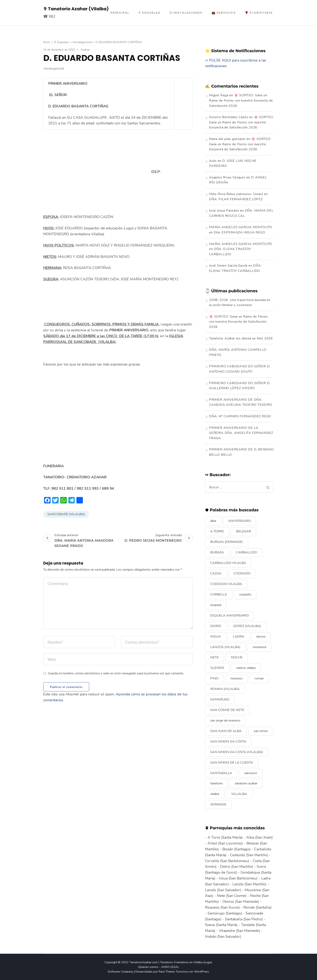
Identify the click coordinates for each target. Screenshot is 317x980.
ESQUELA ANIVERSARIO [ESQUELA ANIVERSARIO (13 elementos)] (230, 616)
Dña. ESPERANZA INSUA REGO (239, 232)
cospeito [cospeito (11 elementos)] (245, 594)
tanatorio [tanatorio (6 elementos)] (217, 783)
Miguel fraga (219, 95)
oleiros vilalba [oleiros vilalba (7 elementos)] (246, 668)
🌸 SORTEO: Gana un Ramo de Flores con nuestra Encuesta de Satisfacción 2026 (241, 100)
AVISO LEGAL (170, 967)
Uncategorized (54, 69)
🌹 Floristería (259, 13)
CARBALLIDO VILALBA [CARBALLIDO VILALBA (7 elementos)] (228, 563)
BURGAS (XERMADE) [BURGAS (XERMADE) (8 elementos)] (227, 542)
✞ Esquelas (149, 13)
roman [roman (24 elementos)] (259, 678)
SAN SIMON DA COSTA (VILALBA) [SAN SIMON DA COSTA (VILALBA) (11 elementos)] (237, 752)
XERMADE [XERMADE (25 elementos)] (218, 804)
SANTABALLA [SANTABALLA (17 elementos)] (221, 773)
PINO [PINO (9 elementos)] (214, 678)
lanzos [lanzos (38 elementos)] (261, 637)
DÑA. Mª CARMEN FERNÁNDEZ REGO (240, 416)
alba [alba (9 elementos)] (213, 521)
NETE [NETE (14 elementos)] (215, 657)
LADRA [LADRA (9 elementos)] (239, 637)
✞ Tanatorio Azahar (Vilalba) (76, 9)
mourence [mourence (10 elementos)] (259, 647)
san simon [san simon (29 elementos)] (261, 731)
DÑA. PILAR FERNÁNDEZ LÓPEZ (236, 199)
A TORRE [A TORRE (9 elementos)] (217, 531)
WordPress (201, 972)
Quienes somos (148, 967)
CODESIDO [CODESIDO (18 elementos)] (242, 573)
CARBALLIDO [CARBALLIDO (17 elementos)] (246, 552)
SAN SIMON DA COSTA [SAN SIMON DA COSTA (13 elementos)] (228, 742)
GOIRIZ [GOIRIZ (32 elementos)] (216, 626)
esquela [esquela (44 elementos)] (216, 605)
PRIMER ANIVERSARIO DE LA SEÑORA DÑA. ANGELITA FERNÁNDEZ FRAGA (241, 433)
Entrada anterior (80, 541)
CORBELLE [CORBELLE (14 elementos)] (219, 594)
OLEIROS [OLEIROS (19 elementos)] (217, 668)
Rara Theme (167, 972)
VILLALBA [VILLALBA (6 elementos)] (239, 794)
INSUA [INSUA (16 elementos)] (216, 637)
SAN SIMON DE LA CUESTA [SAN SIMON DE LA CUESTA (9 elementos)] (232, 763)
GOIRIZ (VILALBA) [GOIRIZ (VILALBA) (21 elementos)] (247, 626)
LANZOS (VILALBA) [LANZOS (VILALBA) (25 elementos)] (225, 647)
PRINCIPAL (120, 13)
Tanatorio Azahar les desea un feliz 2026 (241, 338)
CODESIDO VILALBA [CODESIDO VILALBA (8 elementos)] (226, 584)
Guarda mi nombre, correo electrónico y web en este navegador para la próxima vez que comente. (116, 673)
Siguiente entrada (159, 538)
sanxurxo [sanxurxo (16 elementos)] (251, 773)
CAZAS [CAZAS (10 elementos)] (216, 573)
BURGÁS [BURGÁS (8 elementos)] (217, 552)
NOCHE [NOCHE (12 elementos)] (237, 657)
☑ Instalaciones (186, 13)
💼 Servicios (224, 13)
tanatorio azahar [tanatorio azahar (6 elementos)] (246, 783)
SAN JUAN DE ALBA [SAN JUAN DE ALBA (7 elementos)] (226, 731)
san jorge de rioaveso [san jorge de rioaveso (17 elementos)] (225, 720)
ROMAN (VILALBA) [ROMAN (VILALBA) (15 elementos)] (225, 689)
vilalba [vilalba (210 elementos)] (215, 794)
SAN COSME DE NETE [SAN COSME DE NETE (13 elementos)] (227, 710)
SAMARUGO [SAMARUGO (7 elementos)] (220, 699)
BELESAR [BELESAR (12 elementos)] (244, 531)
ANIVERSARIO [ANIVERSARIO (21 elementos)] (240, 521)
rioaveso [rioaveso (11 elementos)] (237, 678)
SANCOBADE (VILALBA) (66, 514)
